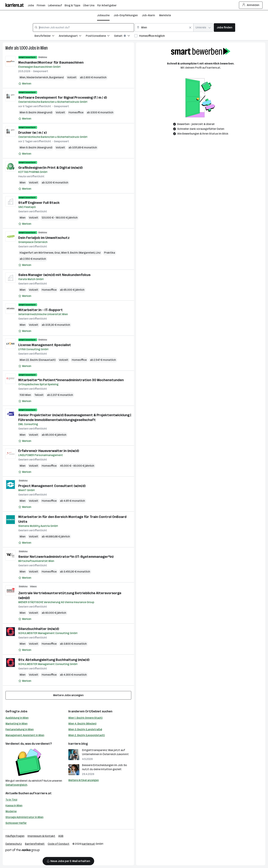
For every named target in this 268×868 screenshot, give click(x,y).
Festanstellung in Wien (20, 729)
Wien (44, 48)
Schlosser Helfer (16, 823)
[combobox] (83, 28)
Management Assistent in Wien (25, 735)
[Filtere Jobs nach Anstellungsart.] (72, 36)
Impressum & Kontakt (41, 836)
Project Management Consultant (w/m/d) (52, 486)
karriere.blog (78, 744)
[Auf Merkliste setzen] (25, 84)
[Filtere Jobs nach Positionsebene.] (100, 36)
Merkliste (165, 15)
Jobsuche (103, 15)
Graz (57, 253)
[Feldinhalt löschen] (190, 28)
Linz (98, 253)
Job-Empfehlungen (126, 15)
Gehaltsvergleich (16, 785)
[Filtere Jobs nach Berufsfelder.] (47, 36)
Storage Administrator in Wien (24, 817)
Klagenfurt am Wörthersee (36, 253)
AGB (61, 836)
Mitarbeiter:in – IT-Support (41, 310)
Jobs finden (225, 27)
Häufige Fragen (15, 836)
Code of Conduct (59, 844)
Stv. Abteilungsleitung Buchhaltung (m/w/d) (54, 660)
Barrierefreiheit (35, 844)
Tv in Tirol (11, 800)
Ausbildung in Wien (17, 718)
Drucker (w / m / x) (32, 133)
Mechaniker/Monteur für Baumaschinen (51, 62)
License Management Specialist (45, 345)
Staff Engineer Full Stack (39, 203)
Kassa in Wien (14, 805)
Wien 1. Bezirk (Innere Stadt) (85, 718)
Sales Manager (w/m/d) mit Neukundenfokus (54, 275)
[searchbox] (83, 28)
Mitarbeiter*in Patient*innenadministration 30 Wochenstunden (71, 380)
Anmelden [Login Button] (251, 5)
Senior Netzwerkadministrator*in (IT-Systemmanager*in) (66, 557)
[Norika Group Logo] (23, 851)
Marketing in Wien (16, 724)
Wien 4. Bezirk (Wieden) (82, 724)
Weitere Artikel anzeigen (84, 780)
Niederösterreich (37, 77)
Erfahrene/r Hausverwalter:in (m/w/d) (49, 451)
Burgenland (56, 77)
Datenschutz (14, 844)
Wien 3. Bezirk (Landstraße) (85, 729)
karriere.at (43, 793)
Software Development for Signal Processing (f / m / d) (63, 97)
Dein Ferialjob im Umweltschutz (44, 238)
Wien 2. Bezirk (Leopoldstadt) (87, 735)
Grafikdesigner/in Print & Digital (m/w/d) (50, 168)
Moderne (11, 811)
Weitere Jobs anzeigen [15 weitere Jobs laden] (68, 695)
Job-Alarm (148, 15)
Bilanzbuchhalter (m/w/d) (39, 629)
